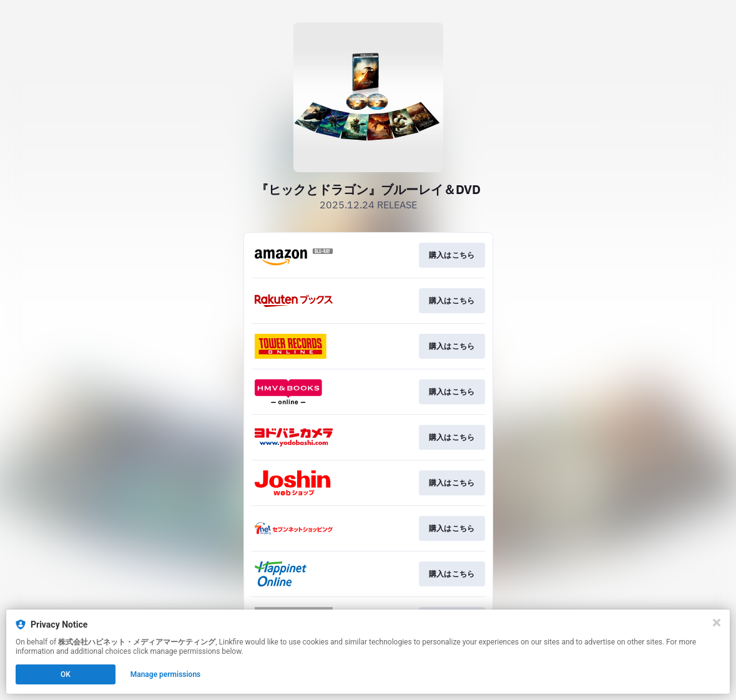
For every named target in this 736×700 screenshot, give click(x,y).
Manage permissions (166, 674)
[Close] (717, 623)
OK (66, 674)
